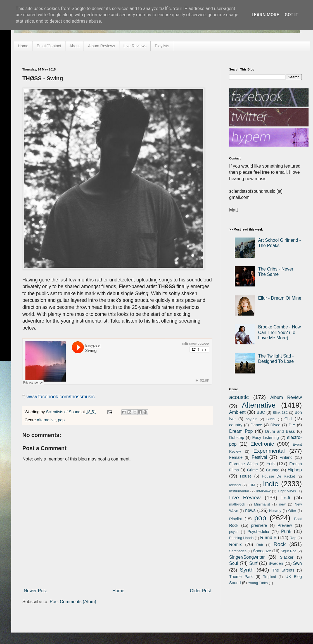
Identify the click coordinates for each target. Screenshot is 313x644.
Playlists (162, 46)
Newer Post (35, 591)
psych (234, 532)
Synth (247, 570)
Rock (280, 544)
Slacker (287, 557)
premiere (259, 525)
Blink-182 (280, 413)
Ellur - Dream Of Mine (280, 298)
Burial (271, 419)
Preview (285, 525)
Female (236, 457)
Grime (252, 470)
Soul (234, 563)
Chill (288, 419)
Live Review (245, 498)
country (236, 425)
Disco (275, 425)
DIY (292, 425)
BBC (261, 412)
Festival (259, 457)
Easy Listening (266, 438)
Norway (275, 511)
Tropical (270, 577)
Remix (235, 545)
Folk (271, 464)
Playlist (236, 519)
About (75, 46)
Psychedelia (258, 532)
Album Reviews (101, 46)
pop (61, 420)
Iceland (235, 485)
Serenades (238, 551)
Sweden (276, 563)
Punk (286, 531)
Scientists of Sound (64, 412)
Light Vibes (287, 491)
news (250, 510)
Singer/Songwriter (247, 557)
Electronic (262, 444)
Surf (253, 563)
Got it (291, 15)
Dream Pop (241, 431)
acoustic (239, 397)
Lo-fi (286, 498)
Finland (286, 457)
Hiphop (295, 470)
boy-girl (252, 419)
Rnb (260, 545)
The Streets (283, 570)
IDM (252, 485)
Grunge (273, 470)
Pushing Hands (241, 538)
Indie (271, 484)
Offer (292, 511)
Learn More (265, 15)
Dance (256, 425)
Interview (263, 491)
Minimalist (262, 504)
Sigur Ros (288, 551)
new (282, 504)
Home (23, 46)
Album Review (286, 397)
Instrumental (239, 491)
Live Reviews (135, 46)
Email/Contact (49, 46)
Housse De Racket (278, 476)
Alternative (46, 420)
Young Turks (258, 583)
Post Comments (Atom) (73, 602)
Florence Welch (243, 464)
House (246, 476)
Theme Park (241, 577)
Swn (297, 563)
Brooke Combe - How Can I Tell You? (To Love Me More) (279, 332)
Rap (293, 538)
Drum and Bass (280, 431)
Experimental (269, 451)
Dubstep (237, 438)
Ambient (237, 412)
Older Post (200, 591)
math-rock (237, 504)
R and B (268, 538)
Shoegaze (262, 551)
